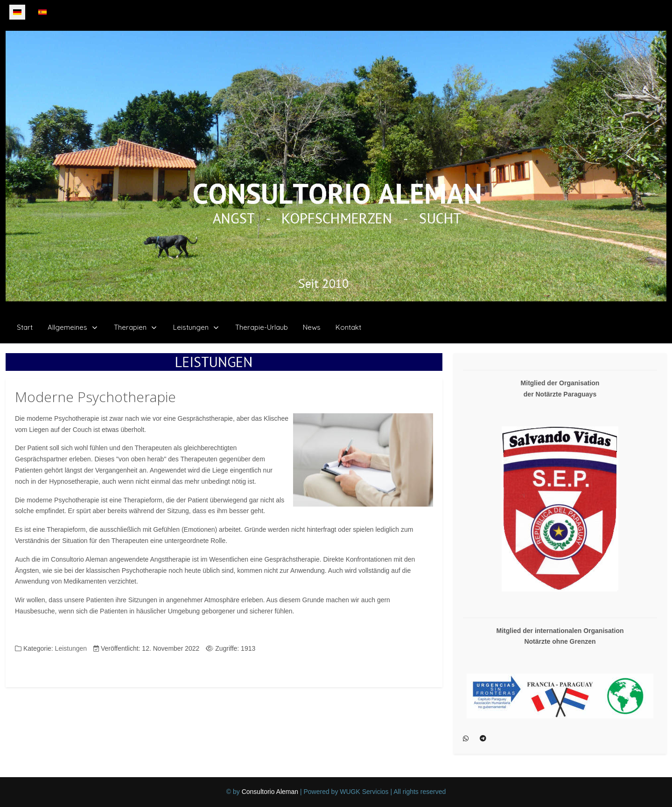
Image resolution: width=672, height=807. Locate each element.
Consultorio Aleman (270, 792)
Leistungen (71, 648)
